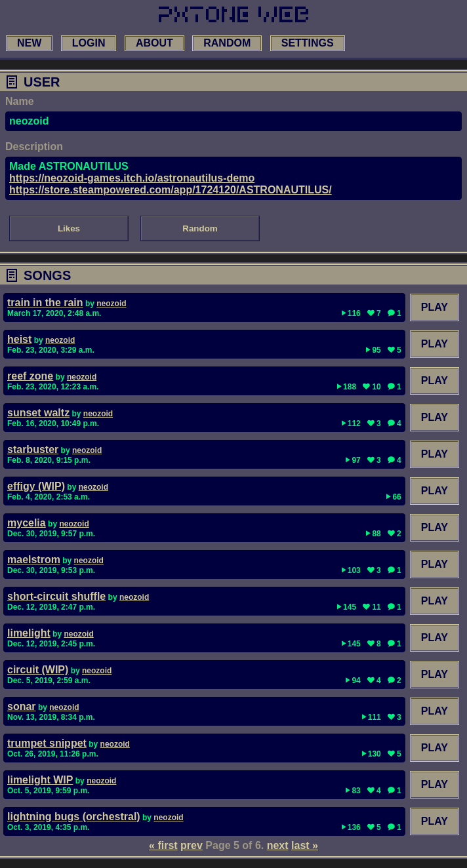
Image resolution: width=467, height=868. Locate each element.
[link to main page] (233, 14)
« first (163, 845)
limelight (29, 633)
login (89, 43)
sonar (22, 706)
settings (308, 43)
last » (305, 845)
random (227, 43)
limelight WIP (40, 780)
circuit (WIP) (38, 670)
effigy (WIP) (36, 486)
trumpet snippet (47, 743)
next (278, 845)
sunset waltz (38, 413)
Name (20, 101)
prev (192, 845)
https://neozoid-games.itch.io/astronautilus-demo (132, 178)
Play (435, 307)
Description (34, 147)
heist (19, 339)
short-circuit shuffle (56, 596)
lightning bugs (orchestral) (74, 817)
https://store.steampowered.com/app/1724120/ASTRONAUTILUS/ (171, 190)
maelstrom (34, 560)
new (29, 43)
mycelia (27, 523)
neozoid (111, 304)
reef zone (30, 376)
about (154, 43)
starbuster (33, 449)
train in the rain (45, 303)
